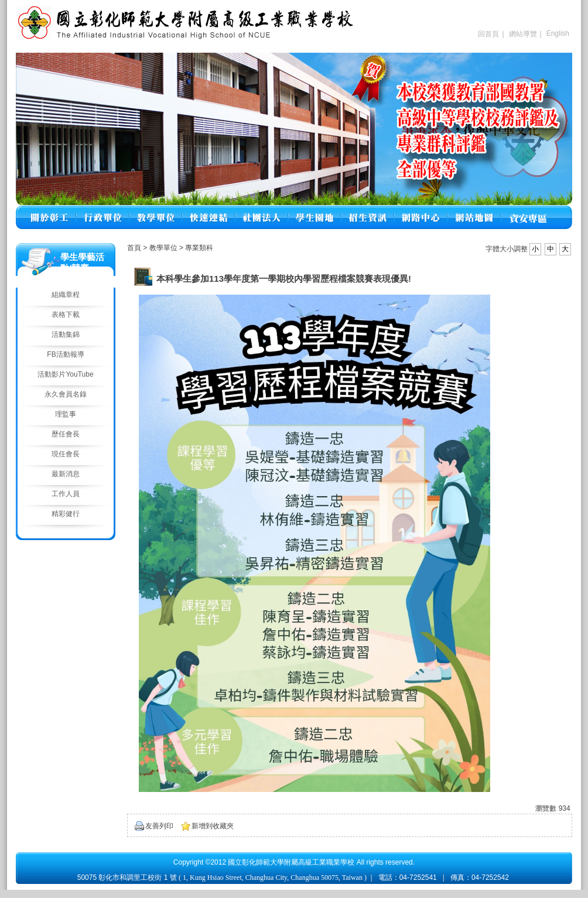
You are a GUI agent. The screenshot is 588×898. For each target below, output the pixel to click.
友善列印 (159, 826)
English (558, 33)
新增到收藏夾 (213, 826)
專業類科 (199, 248)
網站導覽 (523, 34)
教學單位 (164, 248)
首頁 (134, 248)
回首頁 (488, 34)
